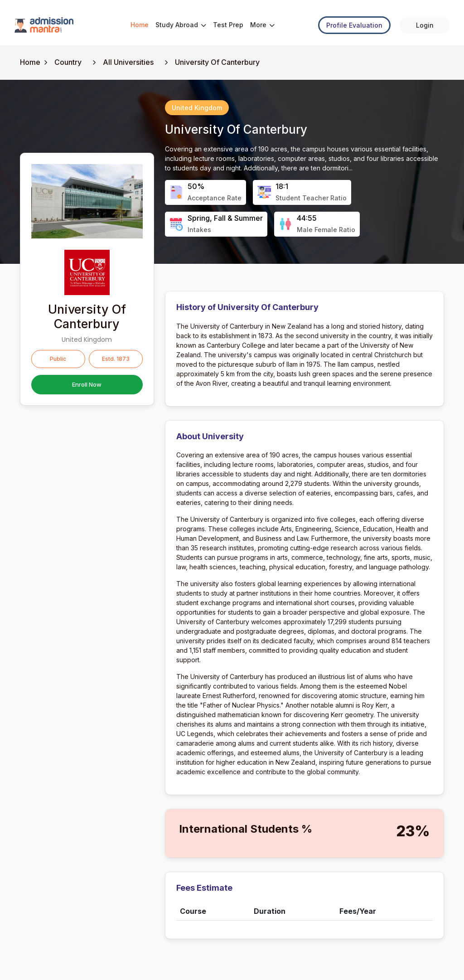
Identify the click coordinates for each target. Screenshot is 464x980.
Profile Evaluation (354, 25)
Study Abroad (181, 25)
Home (140, 25)
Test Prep (228, 25)
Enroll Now (87, 384)
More (262, 25)
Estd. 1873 (116, 359)
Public (58, 359)
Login (425, 25)
